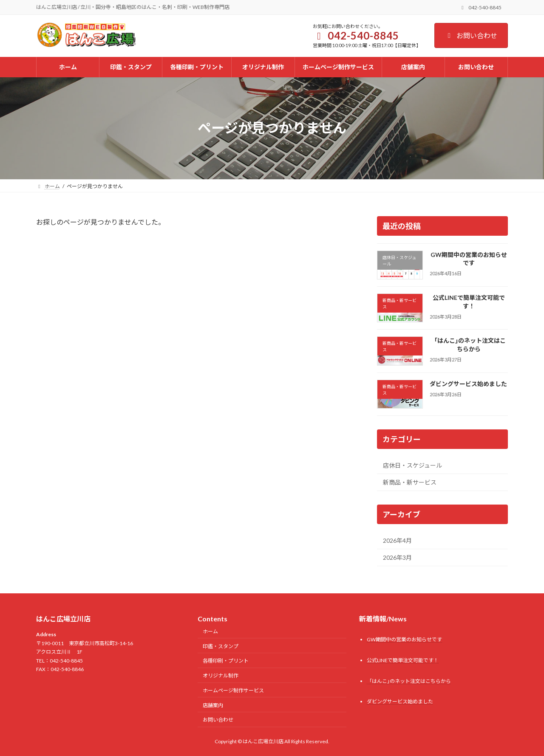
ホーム (210, 631)
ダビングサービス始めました (468, 383)
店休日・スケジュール (412, 465)
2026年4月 (397, 540)
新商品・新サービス (410, 482)
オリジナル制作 (221, 676)
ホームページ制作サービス (233, 690)
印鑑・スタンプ (221, 646)
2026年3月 (397, 557)
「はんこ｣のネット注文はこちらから (469, 345)
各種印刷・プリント (226, 661)
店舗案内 (213, 705)
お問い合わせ (471, 35)
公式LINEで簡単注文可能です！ (469, 302)
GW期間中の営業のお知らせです (469, 258)
